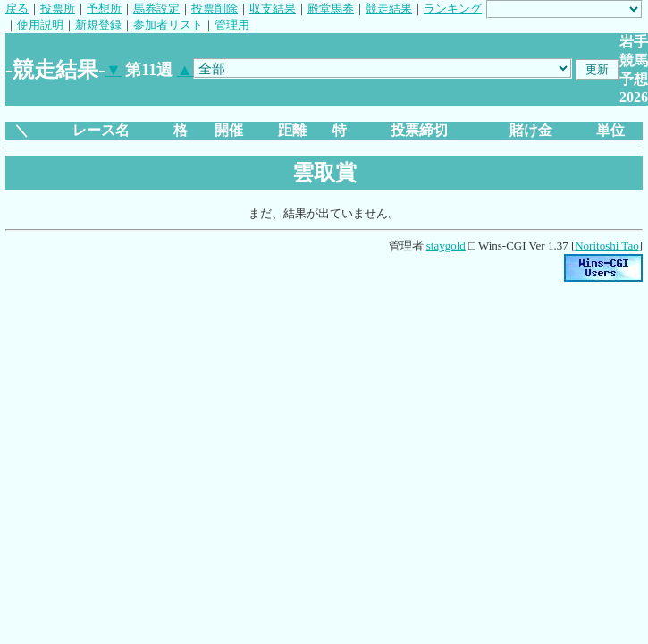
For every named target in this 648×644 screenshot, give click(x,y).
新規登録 (98, 25)
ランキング (453, 8)
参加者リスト (168, 25)
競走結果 (389, 8)
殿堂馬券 (331, 8)
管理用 (232, 25)
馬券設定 (156, 8)
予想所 (104, 8)
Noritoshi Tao (606, 246)
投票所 (58, 8)
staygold (446, 246)
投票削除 (215, 8)
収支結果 (273, 8)
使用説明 (40, 25)
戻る (17, 8)
